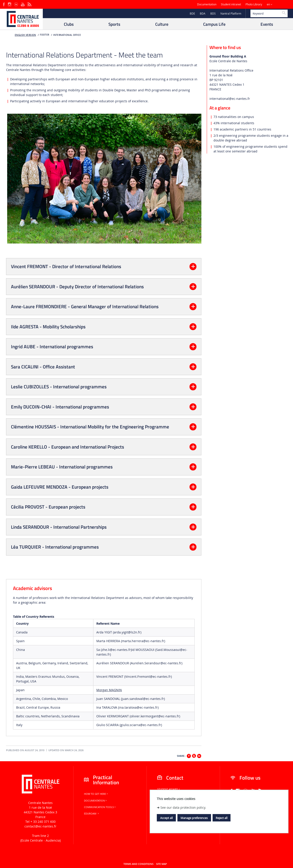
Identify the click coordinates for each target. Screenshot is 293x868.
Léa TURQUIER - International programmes (55, 547)
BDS (213, 14)
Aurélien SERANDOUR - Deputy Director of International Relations (77, 286)
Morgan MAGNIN (109, 690)
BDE (192, 14)
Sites (281, 4)
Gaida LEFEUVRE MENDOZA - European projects (60, 487)
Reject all (222, 818)
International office (67, 35)
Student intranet (231, 4)
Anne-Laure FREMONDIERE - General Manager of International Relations (85, 306)
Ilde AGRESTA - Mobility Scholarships (48, 327)
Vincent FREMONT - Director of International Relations (66, 266)
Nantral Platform (231, 14)
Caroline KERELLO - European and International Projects (68, 447)
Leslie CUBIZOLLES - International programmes (59, 387)
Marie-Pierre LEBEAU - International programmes (62, 467)
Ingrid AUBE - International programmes (52, 346)
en (268, 4)
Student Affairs (169, 789)
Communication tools (100, 807)
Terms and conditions (138, 864)
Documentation (207, 4)
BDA (203, 14)
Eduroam (92, 814)
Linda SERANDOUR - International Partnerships (59, 527)
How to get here (96, 794)
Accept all (166, 818)
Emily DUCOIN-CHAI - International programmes (60, 407)
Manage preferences (194, 818)
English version (25, 35)
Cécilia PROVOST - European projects (48, 507)
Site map (162, 864)
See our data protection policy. (183, 807)
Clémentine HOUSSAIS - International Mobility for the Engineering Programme (90, 427)
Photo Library (254, 4)
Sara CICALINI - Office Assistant (43, 367)
